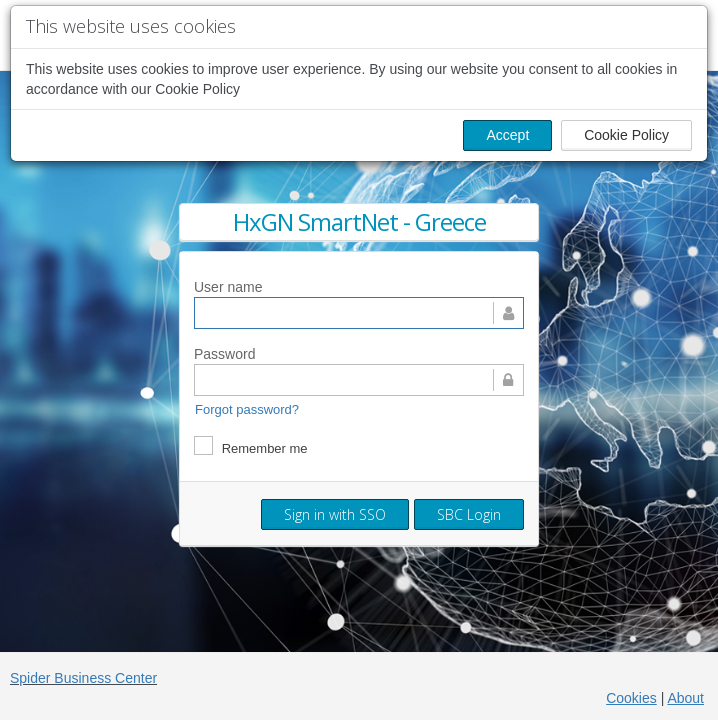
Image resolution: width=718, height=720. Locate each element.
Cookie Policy (626, 135)
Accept (507, 135)
